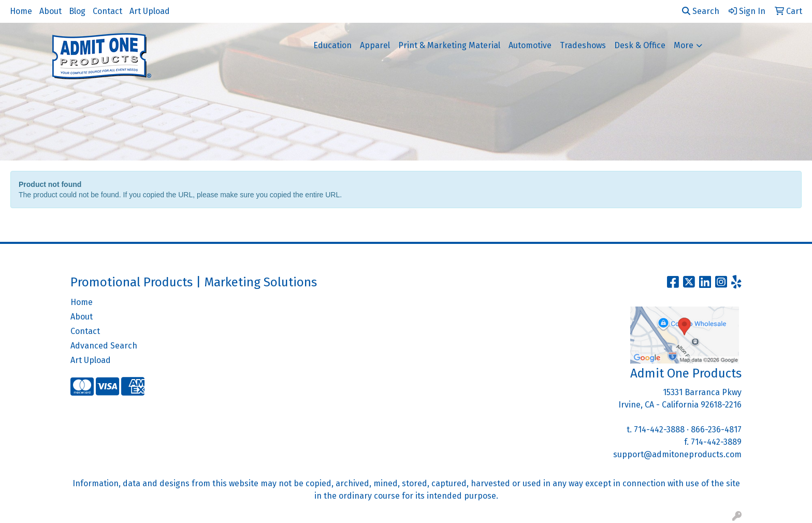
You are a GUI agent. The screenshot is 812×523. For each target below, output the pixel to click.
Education (332, 45)
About (50, 11)
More (684, 45)
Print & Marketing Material (449, 45)
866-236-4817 (716, 430)
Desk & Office (640, 45)
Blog (77, 11)
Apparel (375, 45)
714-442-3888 (659, 430)
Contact (107, 11)
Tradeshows (583, 45)
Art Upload (150, 11)
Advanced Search (104, 346)
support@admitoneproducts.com (677, 454)
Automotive (530, 45)
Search (701, 11)
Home (21, 11)
